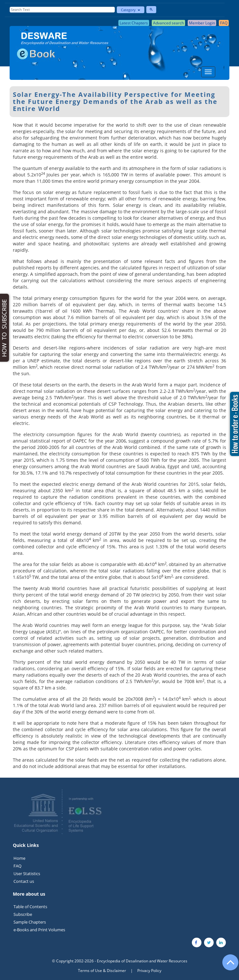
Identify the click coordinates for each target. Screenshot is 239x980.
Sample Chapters (30, 922)
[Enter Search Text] (62, 10)
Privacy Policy (149, 971)
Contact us (24, 881)
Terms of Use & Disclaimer (102, 971)
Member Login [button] (202, 23)
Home (19, 858)
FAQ (17, 866)
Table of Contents (30, 907)
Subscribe (23, 914)
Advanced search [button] (168, 23)
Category (131, 10)
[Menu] (208, 72)
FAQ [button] (224, 23)
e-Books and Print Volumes (39, 930)
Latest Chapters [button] (134, 23)
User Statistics (27, 874)
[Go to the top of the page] (227, 966)
